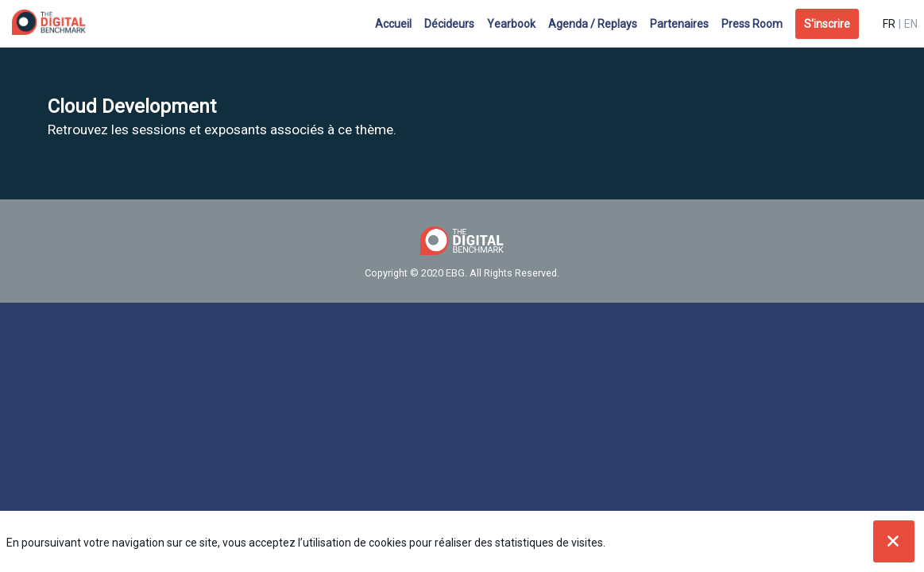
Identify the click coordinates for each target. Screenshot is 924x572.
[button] (827, 24)
